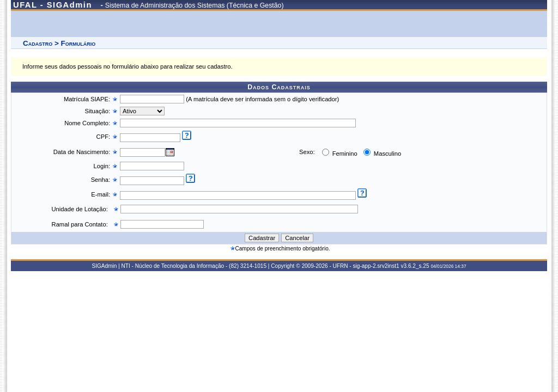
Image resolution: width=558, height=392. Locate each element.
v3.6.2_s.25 (415, 266)
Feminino (344, 154)
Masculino (387, 154)
